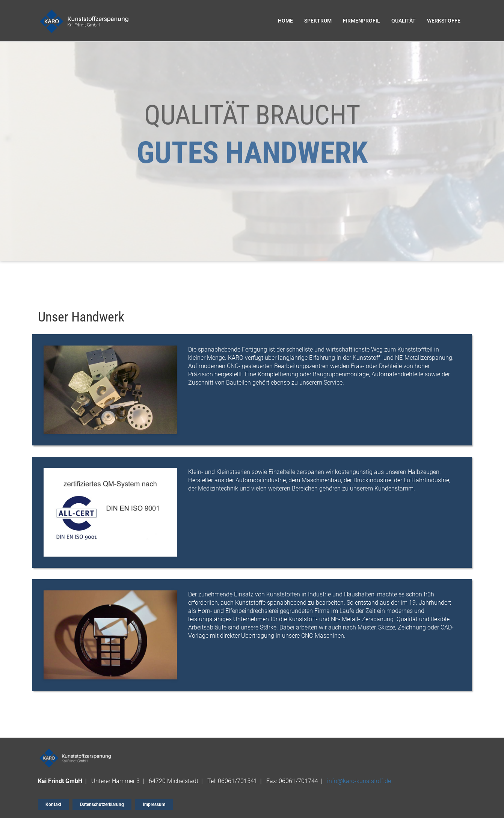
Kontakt (53, 804)
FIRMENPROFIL (361, 21)
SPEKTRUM (318, 21)
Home (285, 21)
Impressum (154, 804)
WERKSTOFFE (444, 21)
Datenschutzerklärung (102, 804)
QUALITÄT (404, 21)
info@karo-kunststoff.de (359, 781)
